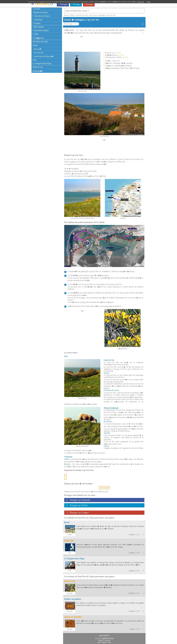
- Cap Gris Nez (38, 53)
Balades (101, 639)
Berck (67, 521)
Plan (110, 641)
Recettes (107, 639)
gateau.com (108, 637)
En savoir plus (140, 2)
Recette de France (41, 16)
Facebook (37, 20)
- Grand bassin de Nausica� (43, 56)
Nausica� (69, 540)
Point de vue (38, 67)
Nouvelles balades (41, 30)
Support (104, 641)
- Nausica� (37, 49)
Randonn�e (38, 71)
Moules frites (70, 580)
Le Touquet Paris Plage (42, 63)
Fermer (149, 2)
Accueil (36, 9)
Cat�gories (38, 38)
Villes (36, 34)
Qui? (99, 641)
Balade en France (40, 12)
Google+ (37, 23)
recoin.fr (105, 634)
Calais (35, 45)
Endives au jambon (73, 598)
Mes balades (38, 27)
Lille (35, 60)
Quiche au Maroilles (73, 616)
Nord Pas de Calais (40, 42)
